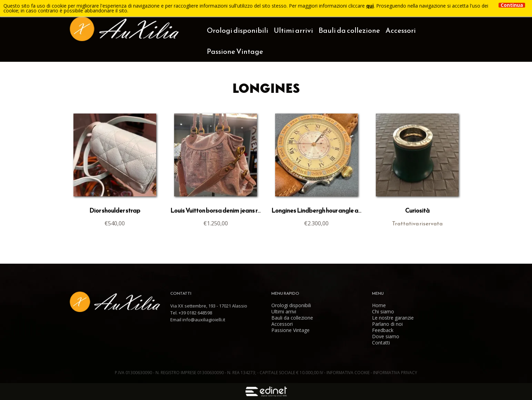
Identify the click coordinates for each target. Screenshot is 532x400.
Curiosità (417, 210)
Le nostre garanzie (393, 318)
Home (379, 305)
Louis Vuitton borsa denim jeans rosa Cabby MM (235, 210)
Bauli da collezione (349, 30)
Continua (512, 5)
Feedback (383, 330)
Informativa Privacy (395, 373)
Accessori (401, 30)
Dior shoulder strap (115, 210)
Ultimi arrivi (293, 30)
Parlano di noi (387, 324)
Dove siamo (386, 336)
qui (370, 6)
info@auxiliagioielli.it (204, 320)
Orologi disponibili (238, 30)
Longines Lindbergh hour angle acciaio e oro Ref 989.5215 (347, 210)
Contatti (381, 343)
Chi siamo (383, 312)
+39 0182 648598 (195, 313)
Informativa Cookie (349, 373)
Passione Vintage (235, 51)
